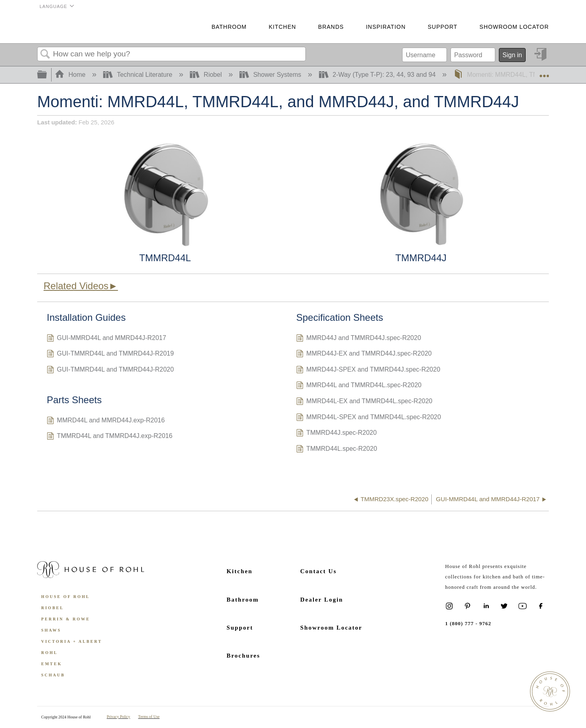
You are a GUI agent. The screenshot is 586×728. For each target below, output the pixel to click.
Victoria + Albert (72, 641)
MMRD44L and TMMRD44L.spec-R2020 (359, 386)
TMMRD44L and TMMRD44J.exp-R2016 (110, 437)
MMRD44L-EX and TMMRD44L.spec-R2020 (364, 402)
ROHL (49, 653)
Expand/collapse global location (544, 72)
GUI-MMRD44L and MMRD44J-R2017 (107, 339)
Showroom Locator (514, 27)
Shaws (51, 630)
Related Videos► (81, 286)
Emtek (52, 664)
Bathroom (229, 27)
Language (53, 6)
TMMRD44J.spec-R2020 (336, 434)
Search (45, 54)
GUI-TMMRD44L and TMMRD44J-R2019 (110, 354)
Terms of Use (149, 717)
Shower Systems (271, 75)
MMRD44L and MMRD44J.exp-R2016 (106, 421)
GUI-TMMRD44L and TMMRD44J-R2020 (110, 370)
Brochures (243, 656)
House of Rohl (66, 597)
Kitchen (282, 27)
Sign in (512, 55)
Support (442, 27)
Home (71, 75)
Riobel (207, 75)
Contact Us (318, 571)
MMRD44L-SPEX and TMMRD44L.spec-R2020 (369, 418)
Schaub (53, 675)
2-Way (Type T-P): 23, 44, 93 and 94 (378, 75)
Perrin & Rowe (66, 619)
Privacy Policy (119, 717)
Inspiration (386, 27)
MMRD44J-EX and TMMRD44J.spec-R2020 (364, 354)
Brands (331, 27)
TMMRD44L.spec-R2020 (337, 450)
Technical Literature (139, 75)
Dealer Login (322, 600)
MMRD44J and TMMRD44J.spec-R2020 (359, 339)
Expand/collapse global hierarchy (47, 75)
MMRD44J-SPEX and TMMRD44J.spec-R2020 (368, 370)
